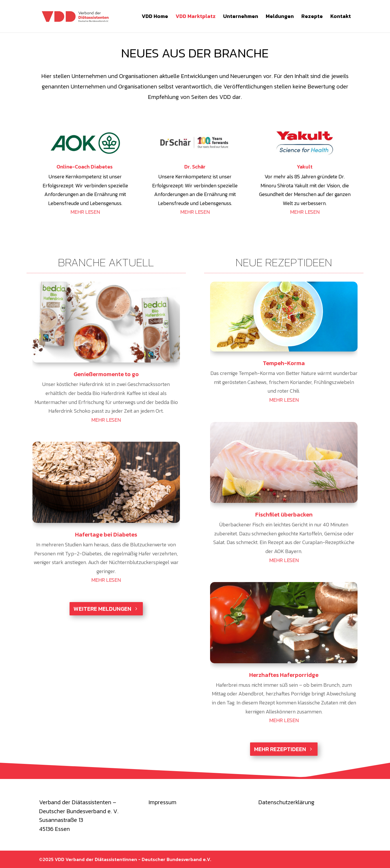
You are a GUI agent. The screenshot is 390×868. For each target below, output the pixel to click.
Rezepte (312, 17)
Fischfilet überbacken (284, 514)
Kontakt (341, 17)
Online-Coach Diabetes (85, 167)
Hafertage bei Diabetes (106, 534)
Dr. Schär (195, 167)
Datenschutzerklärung (286, 802)
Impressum (163, 802)
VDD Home (155, 17)
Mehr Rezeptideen (280, 749)
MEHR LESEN (85, 212)
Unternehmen (241, 17)
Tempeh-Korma (284, 363)
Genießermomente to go (106, 374)
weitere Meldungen (102, 609)
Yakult (305, 167)
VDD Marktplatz (196, 17)
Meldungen (280, 17)
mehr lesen (106, 420)
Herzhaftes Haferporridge (284, 675)
